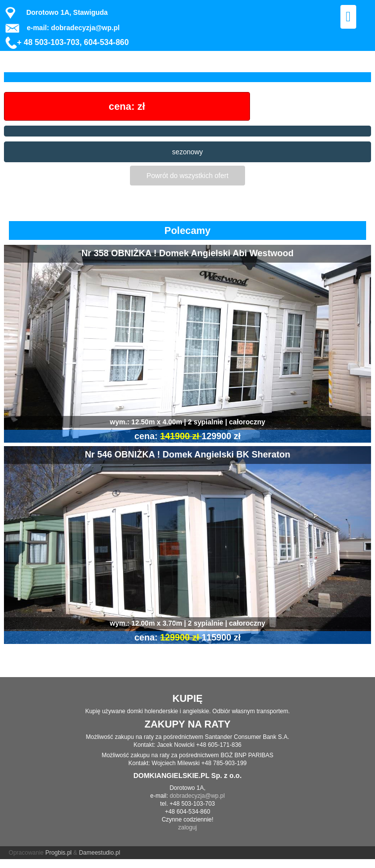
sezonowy (187, 152)
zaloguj (187, 827)
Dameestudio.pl (100, 853)
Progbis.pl (59, 853)
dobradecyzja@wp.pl (197, 796)
